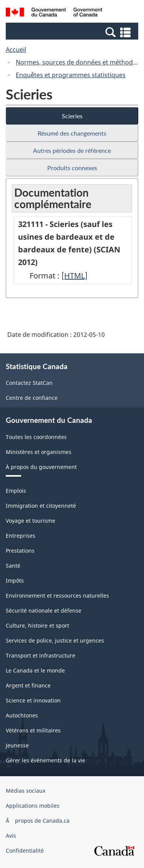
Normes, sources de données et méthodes (78, 62)
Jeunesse (17, 745)
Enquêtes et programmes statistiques (71, 75)
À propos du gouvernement (41, 467)
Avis (11, 836)
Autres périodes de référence (72, 150)
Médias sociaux (26, 791)
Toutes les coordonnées (36, 437)
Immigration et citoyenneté (41, 506)
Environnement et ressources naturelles (57, 596)
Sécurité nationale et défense (44, 610)
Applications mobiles (33, 806)
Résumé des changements (72, 133)
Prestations (20, 551)
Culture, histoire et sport (37, 625)
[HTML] (74, 276)
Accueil (16, 50)
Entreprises (21, 536)
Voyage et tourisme (31, 521)
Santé (13, 566)
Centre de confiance (32, 398)
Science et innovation (33, 700)
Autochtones (22, 715)
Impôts (15, 581)
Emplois (16, 491)
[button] (73, 32)
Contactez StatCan (29, 383)
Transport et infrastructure (41, 655)
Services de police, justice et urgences (55, 640)
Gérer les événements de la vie (46, 760)
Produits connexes (72, 168)
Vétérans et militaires (33, 730)
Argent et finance (28, 685)
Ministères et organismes (39, 452)
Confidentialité (25, 851)
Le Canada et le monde (35, 670)
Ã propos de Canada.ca (38, 821)
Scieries (72, 116)
